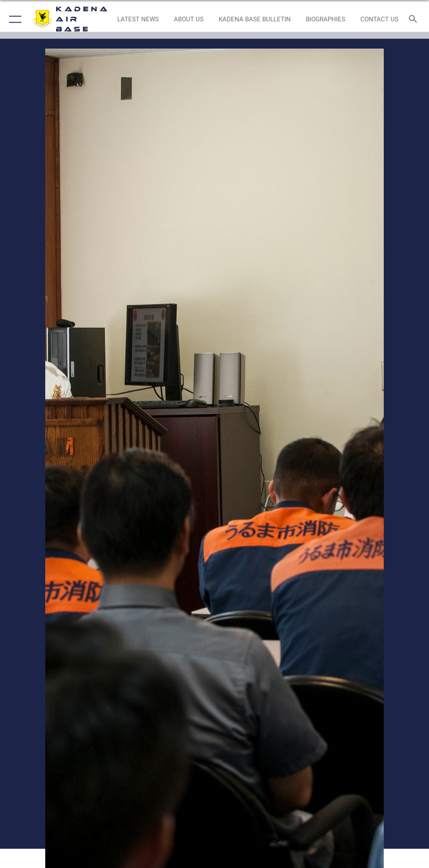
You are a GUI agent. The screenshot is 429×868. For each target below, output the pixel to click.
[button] (14, 19)
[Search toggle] (415, 19)
